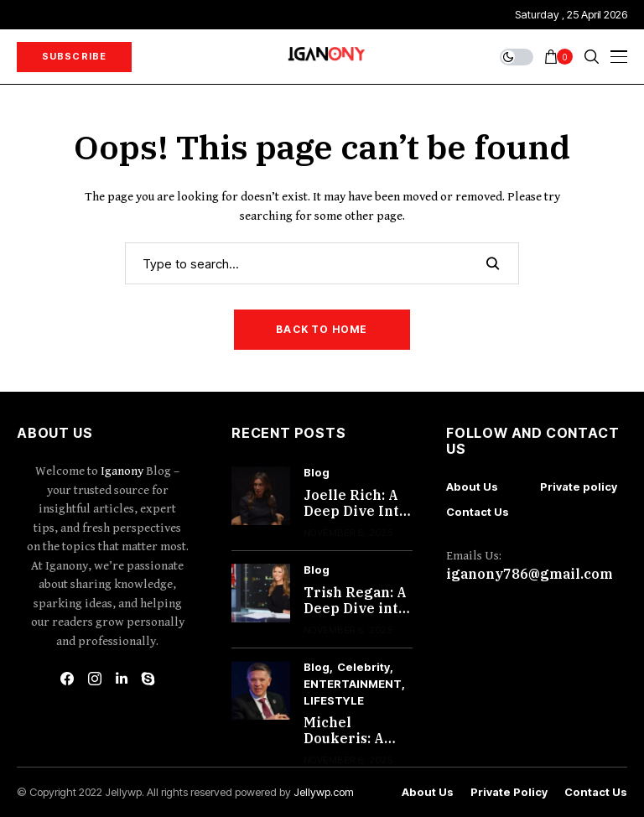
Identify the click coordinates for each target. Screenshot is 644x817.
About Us (472, 487)
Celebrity (364, 667)
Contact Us (478, 512)
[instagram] (95, 679)
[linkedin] (122, 679)
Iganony (123, 471)
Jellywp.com (324, 792)
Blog (317, 473)
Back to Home (322, 329)
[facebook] (67, 679)
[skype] (148, 679)
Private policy (579, 487)
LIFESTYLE (334, 701)
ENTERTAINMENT (353, 684)
